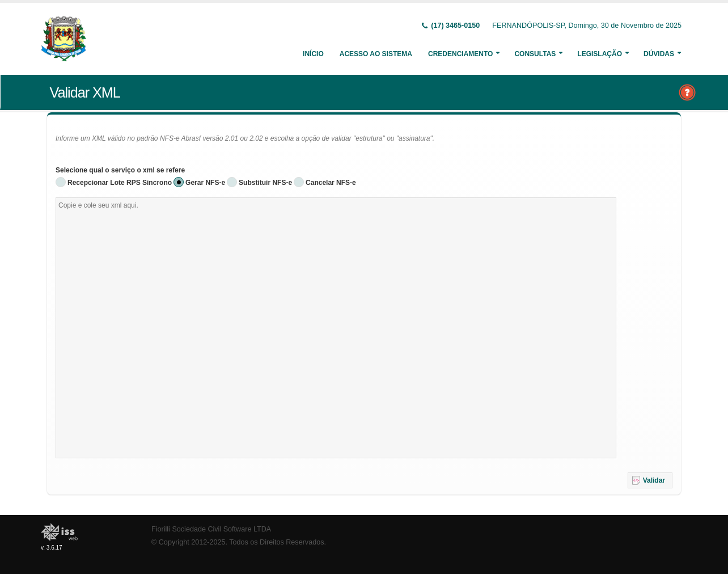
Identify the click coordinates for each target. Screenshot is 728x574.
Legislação (600, 54)
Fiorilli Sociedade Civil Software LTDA (211, 529)
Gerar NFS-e (205, 183)
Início (313, 54)
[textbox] (336, 328)
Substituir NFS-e (265, 183)
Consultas (535, 54)
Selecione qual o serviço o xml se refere (120, 170)
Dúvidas (659, 54)
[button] (650, 480)
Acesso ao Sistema (376, 54)
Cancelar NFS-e (331, 183)
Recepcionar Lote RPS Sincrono (120, 183)
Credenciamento (460, 54)
